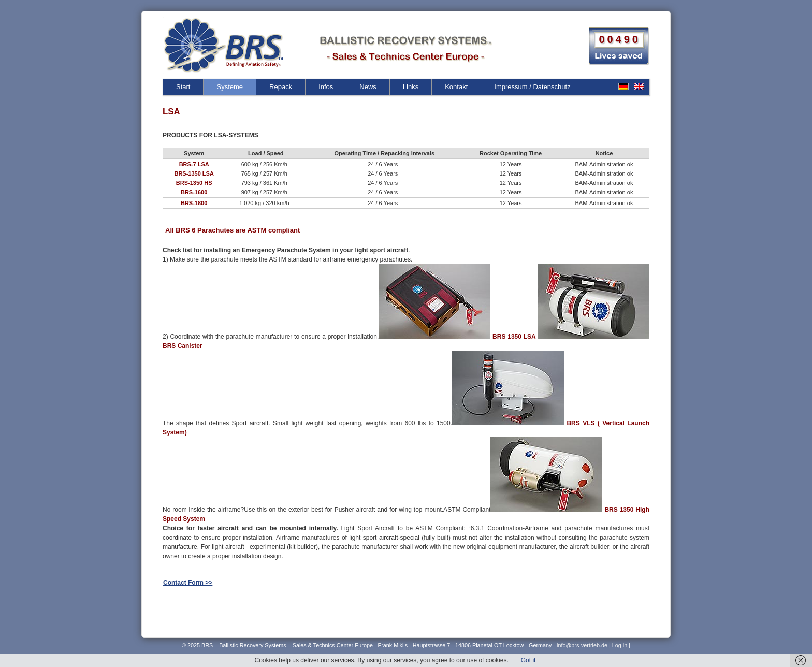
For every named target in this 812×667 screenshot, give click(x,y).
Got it (528, 660)
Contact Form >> (188, 583)
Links (411, 87)
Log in (620, 645)
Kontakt (456, 87)
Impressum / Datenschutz (532, 87)
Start (183, 87)
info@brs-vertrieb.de (583, 645)
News (368, 87)
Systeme (230, 87)
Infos (326, 87)
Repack (281, 87)
